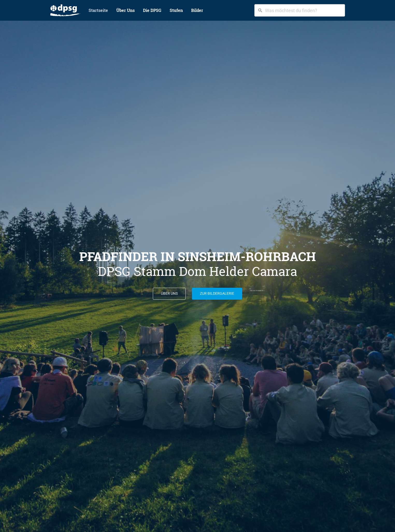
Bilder (197, 10)
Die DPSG (152, 10)
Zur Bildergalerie (217, 294)
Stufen (176, 10)
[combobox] (300, 10)
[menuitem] (65, 10)
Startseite (98, 10)
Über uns (169, 294)
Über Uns (125, 10)
